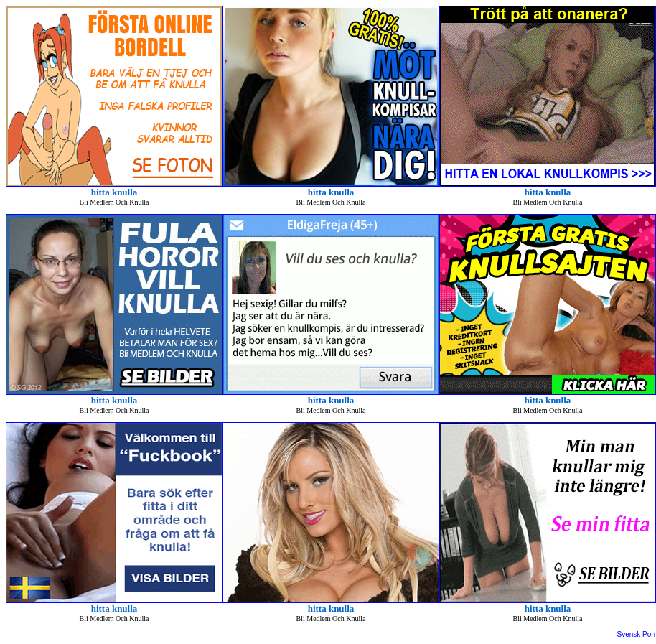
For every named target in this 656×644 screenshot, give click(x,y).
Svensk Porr (637, 634)
